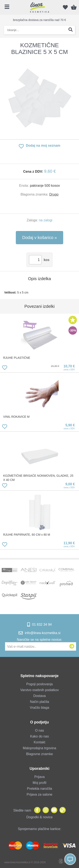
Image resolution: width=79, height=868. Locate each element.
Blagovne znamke (39, 754)
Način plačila (39, 702)
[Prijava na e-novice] (72, 646)
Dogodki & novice (39, 817)
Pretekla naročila (39, 789)
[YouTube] (53, 810)
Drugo (54, 194)
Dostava (39, 696)
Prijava (39, 777)
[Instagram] (45, 810)
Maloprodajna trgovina (39, 748)
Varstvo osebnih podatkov (39, 690)
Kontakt (39, 742)
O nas (39, 730)
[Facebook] (36, 810)
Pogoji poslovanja (39, 684)
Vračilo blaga (40, 708)
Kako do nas (39, 736)
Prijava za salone (40, 794)
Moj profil (39, 783)
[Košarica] (74, 7)
